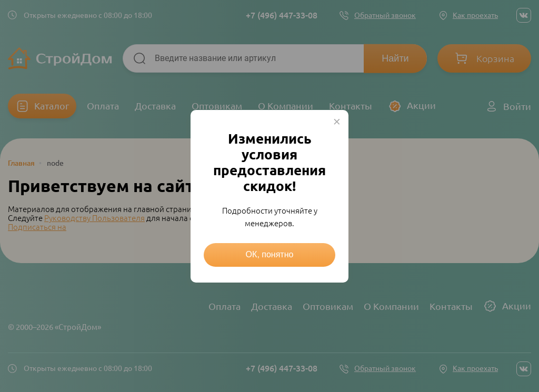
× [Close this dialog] (337, 122)
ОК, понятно (270, 254)
